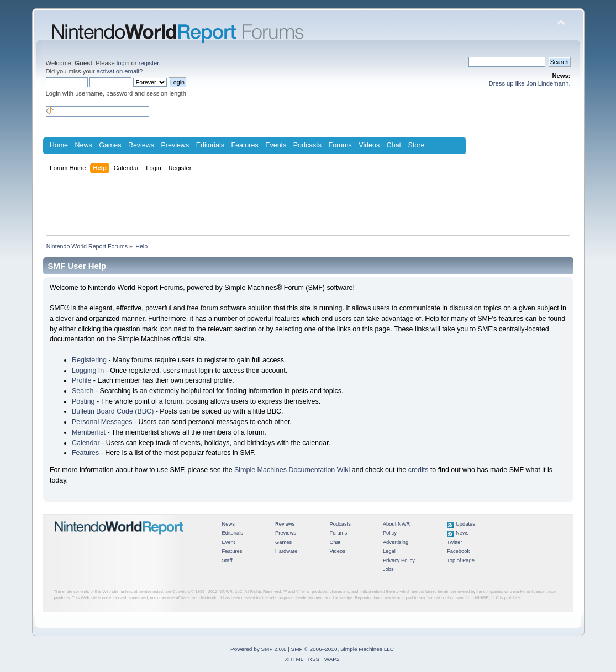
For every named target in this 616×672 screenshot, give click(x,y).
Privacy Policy (399, 560)
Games (110, 145)
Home (59, 145)
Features (244, 145)
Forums (340, 145)
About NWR (396, 524)
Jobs (388, 569)
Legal (389, 551)
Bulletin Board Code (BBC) (113, 411)
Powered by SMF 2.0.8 (258, 649)
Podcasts (307, 145)
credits (418, 470)
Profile (81, 380)
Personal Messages (102, 422)
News (84, 145)
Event (229, 542)
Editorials (210, 145)
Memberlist (89, 432)
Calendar (86, 443)
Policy (390, 533)
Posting (83, 401)
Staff (227, 560)
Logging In (88, 371)
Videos (369, 145)
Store (417, 145)
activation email (118, 71)
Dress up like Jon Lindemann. (530, 83)
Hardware (286, 551)
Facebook (458, 551)
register (149, 63)
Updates (465, 524)
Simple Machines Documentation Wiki (292, 470)
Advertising (396, 542)
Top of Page (461, 560)
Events (276, 145)
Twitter (455, 542)
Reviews (141, 145)
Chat (394, 145)
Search (83, 391)
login (123, 63)
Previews (175, 145)
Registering (89, 360)
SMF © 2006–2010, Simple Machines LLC (343, 649)
